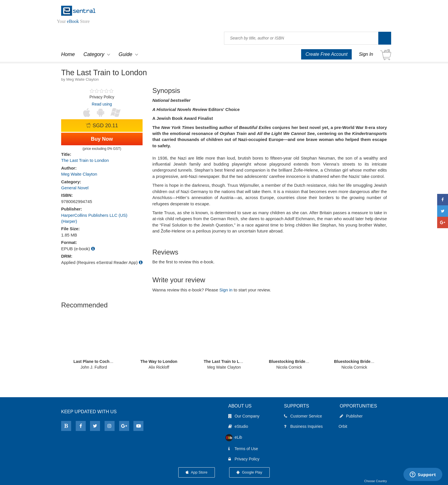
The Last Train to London (85, 160)
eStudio (238, 426)
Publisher (351, 416)
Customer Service (303, 416)
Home (68, 54)
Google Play (249, 472)
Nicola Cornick (289, 367)
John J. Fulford (94, 367)
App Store (197, 472)
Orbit (344, 426)
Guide (125, 54)
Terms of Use (243, 449)
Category (94, 54)
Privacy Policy (244, 459)
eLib (235, 437)
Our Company (244, 416)
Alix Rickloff (159, 367)
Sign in (226, 290)
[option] (94, 341)
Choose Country (376, 481)
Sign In (366, 54)
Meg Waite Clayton (79, 174)
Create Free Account (326, 54)
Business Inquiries (303, 426)
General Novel (75, 188)
